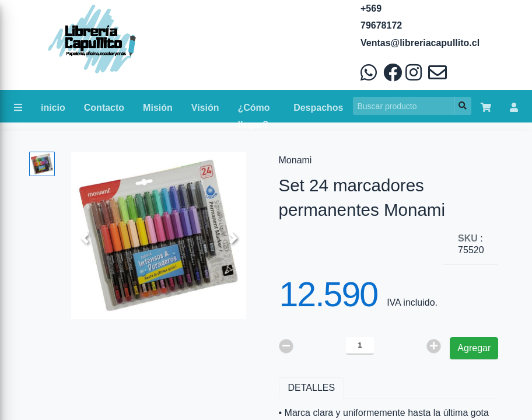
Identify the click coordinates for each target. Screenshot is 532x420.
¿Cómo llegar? (254, 110)
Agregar (474, 348)
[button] (84, 238)
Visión (205, 108)
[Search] (404, 106)
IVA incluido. (412, 302)
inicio (53, 108)
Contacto (104, 108)
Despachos (318, 108)
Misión (158, 108)
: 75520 (471, 244)
